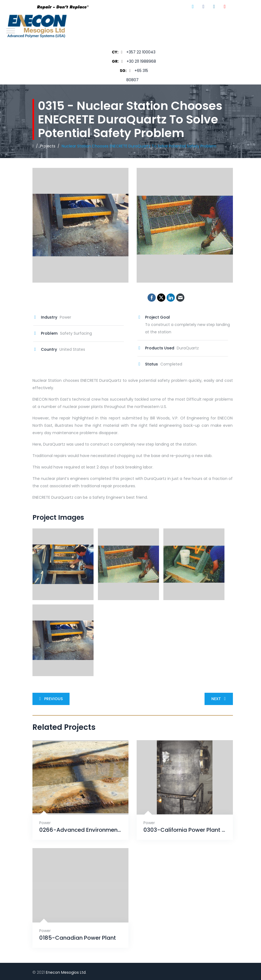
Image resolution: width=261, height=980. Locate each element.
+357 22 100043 (141, 52)
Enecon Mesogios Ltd (66, 972)
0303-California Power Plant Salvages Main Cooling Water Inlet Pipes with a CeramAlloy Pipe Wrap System (185, 830)
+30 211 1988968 (141, 61)
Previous (50, 699)
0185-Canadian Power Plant (78, 938)
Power (45, 823)
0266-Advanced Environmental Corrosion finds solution (81, 830)
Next (220, 699)
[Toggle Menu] (11, 31)
